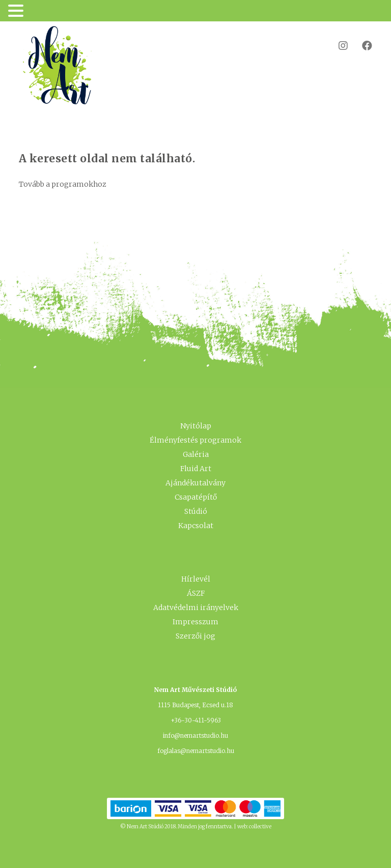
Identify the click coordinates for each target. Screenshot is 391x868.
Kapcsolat (196, 526)
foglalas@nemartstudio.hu (196, 751)
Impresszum (195, 622)
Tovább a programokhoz (63, 184)
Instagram (337, 46)
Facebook (361, 46)
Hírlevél (196, 579)
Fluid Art (196, 469)
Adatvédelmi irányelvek (196, 607)
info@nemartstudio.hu (195, 735)
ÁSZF (196, 593)
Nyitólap (196, 426)
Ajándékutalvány (195, 483)
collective (260, 827)
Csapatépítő (196, 497)
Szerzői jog (195, 636)
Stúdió (196, 511)
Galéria (196, 454)
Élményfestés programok (195, 440)
